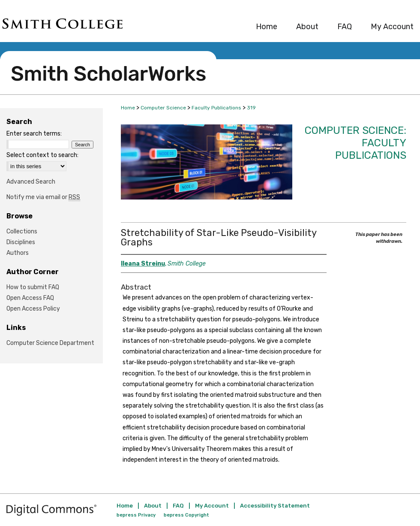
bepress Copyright (186, 515)
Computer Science (163, 108)
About (153, 506)
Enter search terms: (34, 134)
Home (128, 108)
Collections (22, 231)
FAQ (178, 506)
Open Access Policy (33, 309)
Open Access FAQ (30, 298)
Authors (18, 253)
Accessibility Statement (275, 506)
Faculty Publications (216, 108)
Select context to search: (42, 155)
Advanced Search (31, 182)
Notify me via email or (43, 197)
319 (251, 108)
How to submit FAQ (33, 287)
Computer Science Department (50, 343)
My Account (212, 506)
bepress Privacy (136, 515)
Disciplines (21, 242)
